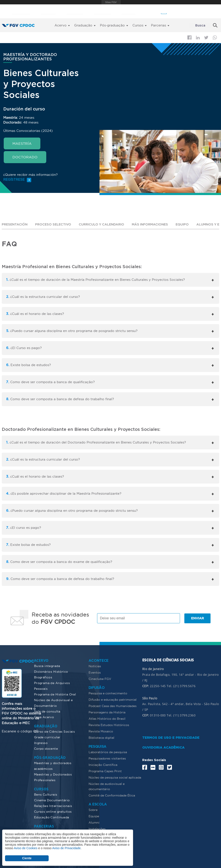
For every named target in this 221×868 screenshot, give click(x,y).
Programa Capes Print (105, 771)
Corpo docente (46, 748)
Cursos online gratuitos (53, 811)
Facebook (189, 38)
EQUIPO (187, 224)
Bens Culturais (46, 794)
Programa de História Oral (55, 694)
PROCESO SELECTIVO (55, 224)
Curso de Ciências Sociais (55, 731)
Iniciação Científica (103, 765)
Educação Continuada (52, 817)
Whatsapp (215, 38)
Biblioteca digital (101, 737)
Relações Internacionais (53, 806)
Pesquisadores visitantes (107, 758)
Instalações (97, 829)
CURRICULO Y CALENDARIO (104, 224)
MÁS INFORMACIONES (154, 224)
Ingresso (41, 743)
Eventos (95, 672)
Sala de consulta (47, 711)
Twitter (206, 38)
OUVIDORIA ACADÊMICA (163, 747)
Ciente (27, 858)
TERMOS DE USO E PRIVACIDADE (171, 738)
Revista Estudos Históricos (109, 725)
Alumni (94, 822)
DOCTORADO (25, 157)
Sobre (93, 810)
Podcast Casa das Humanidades (113, 706)
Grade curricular (47, 737)
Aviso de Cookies (26, 848)
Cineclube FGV (100, 679)
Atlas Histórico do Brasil (107, 718)
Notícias (95, 666)
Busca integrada (47, 666)
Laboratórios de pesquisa (108, 752)
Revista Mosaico (101, 731)
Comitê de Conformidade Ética (112, 795)
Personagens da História (107, 712)
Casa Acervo (44, 717)
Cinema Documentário (52, 800)
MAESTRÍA (22, 143)
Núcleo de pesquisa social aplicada (115, 777)
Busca (200, 25)
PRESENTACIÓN (15, 224)
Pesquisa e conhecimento (108, 693)
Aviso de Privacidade (66, 848)
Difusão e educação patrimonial (113, 699)
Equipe (94, 816)
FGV (111, 2)
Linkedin (198, 38)
